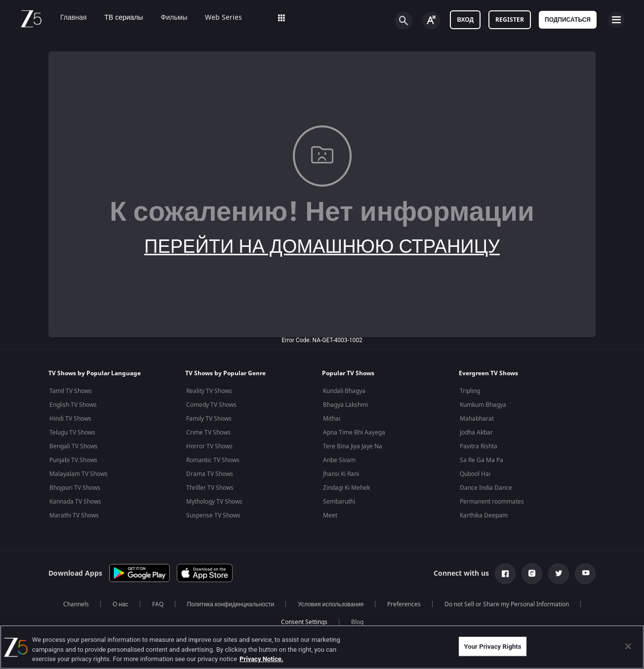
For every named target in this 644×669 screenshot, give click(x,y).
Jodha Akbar (476, 433)
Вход (465, 20)
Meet (330, 515)
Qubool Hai (475, 474)
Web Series (217, 18)
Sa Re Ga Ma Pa (482, 460)
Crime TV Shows (208, 433)
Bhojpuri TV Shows (75, 488)
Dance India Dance (486, 488)
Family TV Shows (209, 419)
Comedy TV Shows (211, 405)
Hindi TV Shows (70, 419)
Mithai (332, 419)
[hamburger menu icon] (616, 20)
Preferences (404, 604)
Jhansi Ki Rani (341, 474)
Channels (76, 604)
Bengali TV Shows (74, 446)
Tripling (470, 391)
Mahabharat (477, 419)
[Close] (628, 646)
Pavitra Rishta (479, 446)
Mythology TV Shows (214, 502)
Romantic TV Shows (213, 460)
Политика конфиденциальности (231, 604)
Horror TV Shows (209, 446)
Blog (357, 622)
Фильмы (167, 18)
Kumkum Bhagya (483, 405)
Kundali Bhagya (344, 391)
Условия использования (331, 604)
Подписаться (568, 20)
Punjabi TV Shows (73, 460)
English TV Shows (73, 405)
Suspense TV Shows (213, 515)
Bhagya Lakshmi (345, 405)
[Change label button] (431, 21)
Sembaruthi (339, 502)
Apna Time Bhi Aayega (354, 433)
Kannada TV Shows (75, 502)
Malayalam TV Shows (79, 474)
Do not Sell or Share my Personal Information (507, 604)
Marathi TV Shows (74, 515)
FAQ (158, 604)
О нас (121, 604)
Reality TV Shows (209, 391)
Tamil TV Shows (71, 391)
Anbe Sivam (339, 460)
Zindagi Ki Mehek (346, 488)
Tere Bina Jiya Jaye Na (353, 446)
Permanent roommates (492, 502)
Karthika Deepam (484, 515)
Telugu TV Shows (72, 433)
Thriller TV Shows (210, 488)
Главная (66, 18)
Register (510, 20)
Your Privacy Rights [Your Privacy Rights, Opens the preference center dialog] (492, 646)
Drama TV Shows (210, 474)
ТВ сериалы (117, 18)
